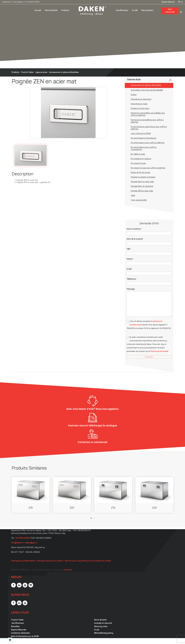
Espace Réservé (168, 2)
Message (131, 289)
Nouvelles (15, 627)
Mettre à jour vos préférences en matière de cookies (88, 561)
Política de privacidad (159, 351)
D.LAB (135, 10)
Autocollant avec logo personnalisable (147, 90)
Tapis (133, 196)
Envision (68, 570)
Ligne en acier (41, 72)
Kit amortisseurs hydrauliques (143, 138)
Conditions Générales (20, 633)
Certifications (122, 10)
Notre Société (51, 10)
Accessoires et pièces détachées (64, 72)
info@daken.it (7, 2)
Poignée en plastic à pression (143, 177)
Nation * (130, 259)
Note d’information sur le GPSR (25, 636)
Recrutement (147, 10)
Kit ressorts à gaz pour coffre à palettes (148, 168)
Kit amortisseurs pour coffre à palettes (148, 143)
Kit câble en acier (138, 154)
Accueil (38, 10)
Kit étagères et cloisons (141, 159)
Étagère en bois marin (140, 109)
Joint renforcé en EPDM (141, 134)
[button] (91, 518)
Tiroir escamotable (139, 200)
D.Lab (97, 630)
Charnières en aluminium (141, 99)
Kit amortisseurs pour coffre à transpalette (144, 149)
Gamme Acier (134, 80)
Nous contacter (170, 11)
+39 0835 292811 (33, 2)
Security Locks (101, 627)
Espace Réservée (19, 630)
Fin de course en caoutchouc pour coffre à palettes (149, 128)
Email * (130, 269)
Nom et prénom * (134, 229)
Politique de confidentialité (23, 561)
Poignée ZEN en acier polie (142, 191)
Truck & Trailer (27, 72)
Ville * (129, 249)
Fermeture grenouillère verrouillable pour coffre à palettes (148, 114)
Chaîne (134, 95)
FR (179, 2)
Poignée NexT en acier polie (142, 182)
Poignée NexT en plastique (142, 186)
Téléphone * (132, 279)
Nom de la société (135, 239)
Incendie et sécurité (103, 623)
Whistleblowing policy (104, 633)
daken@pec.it (19, 2)
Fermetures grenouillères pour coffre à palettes (147, 121)
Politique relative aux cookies (50, 561)
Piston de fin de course (140, 173)
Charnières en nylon (139, 104)
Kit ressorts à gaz (138, 163)
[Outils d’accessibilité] (10, 640)
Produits (65, 10)
